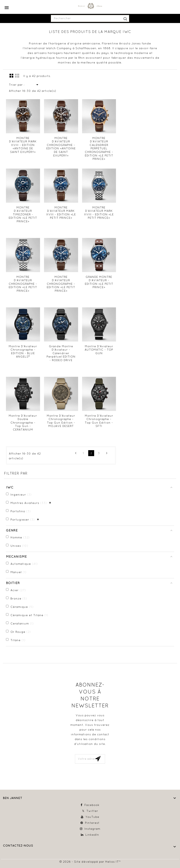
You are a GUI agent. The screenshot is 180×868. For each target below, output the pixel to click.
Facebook (92, 805)
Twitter (92, 811)
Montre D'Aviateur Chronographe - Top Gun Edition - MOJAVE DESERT (61, 421)
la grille (11, 76)
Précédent (76, 453)
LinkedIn (92, 835)
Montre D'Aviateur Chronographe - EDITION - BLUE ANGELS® (23, 352)
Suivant (107, 453)
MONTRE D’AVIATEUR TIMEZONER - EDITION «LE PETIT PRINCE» (23, 214)
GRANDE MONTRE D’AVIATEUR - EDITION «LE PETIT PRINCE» (99, 282)
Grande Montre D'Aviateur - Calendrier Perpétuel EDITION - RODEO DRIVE (61, 353)
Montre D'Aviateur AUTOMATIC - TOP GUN (99, 350)
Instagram (92, 829)
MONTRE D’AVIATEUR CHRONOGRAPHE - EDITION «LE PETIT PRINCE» (23, 284)
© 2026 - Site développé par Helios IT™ (90, 862)
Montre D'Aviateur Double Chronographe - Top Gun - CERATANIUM (23, 423)
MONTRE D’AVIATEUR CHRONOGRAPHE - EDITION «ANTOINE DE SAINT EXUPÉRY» (61, 147)
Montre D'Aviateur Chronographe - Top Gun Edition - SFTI (99, 421)
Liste (17, 76)
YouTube (92, 817)
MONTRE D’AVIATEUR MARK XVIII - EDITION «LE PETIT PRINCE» (61, 213)
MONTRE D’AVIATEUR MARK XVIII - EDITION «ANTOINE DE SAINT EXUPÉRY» (23, 145)
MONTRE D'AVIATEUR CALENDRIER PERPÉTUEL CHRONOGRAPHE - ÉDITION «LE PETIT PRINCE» (99, 149)
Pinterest (92, 823)
